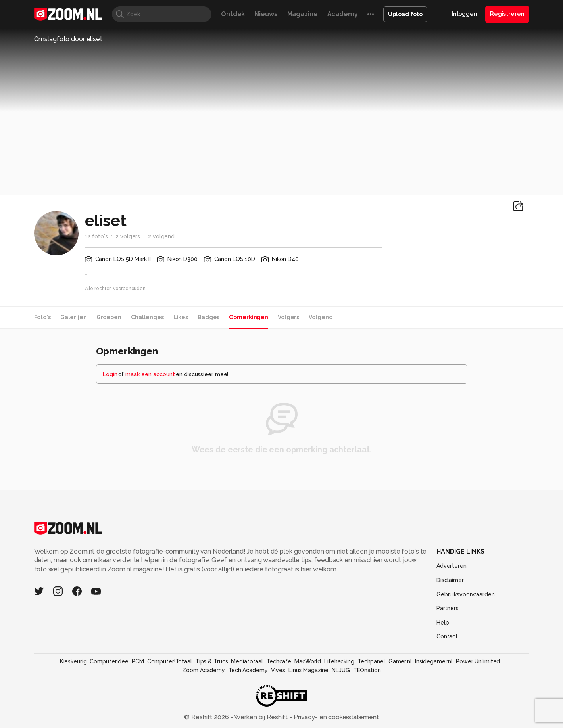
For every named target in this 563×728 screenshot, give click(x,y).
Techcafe (279, 661)
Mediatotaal (247, 661)
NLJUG (341, 670)
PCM (138, 661)
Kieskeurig (73, 661)
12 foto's (96, 236)
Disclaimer (450, 580)
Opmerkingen (249, 317)
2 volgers (128, 236)
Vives (278, 670)
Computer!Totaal (170, 661)
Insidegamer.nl (434, 661)
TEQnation (367, 670)
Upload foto (405, 14)
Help (443, 623)
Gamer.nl (400, 661)
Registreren (507, 14)
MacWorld (308, 661)
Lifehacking (339, 661)
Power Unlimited (478, 661)
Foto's (42, 317)
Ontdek (233, 14)
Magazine (303, 14)
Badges (208, 317)
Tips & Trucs (212, 661)
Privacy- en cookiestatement (335, 717)
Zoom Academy (204, 670)
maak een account (150, 374)
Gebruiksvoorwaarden (466, 594)
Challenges (147, 317)
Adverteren (452, 566)
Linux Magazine (308, 670)
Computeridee (109, 661)
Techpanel (371, 661)
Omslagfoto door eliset (68, 39)
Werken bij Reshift (261, 717)
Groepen (109, 317)
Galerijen (74, 317)
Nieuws (266, 14)
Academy (343, 14)
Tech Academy (248, 670)
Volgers (288, 317)
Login (110, 374)
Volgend (321, 317)
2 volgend (161, 236)
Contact (447, 636)
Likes (181, 317)
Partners (448, 608)
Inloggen (464, 14)
